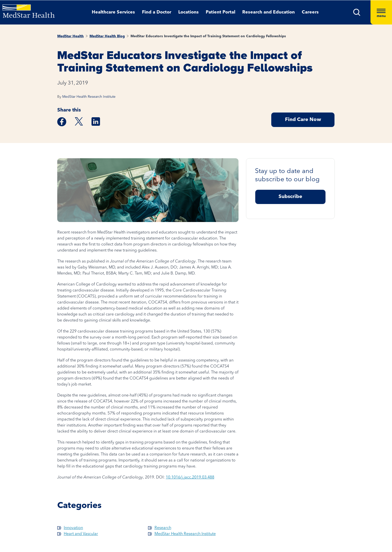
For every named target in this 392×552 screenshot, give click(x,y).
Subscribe (290, 197)
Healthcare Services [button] (113, 12)
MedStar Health (70, 36)
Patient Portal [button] (220, 12)
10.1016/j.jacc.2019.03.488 (190, 477)
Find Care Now (303, 120)
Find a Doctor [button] (157, 12)
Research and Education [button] (268, 12)
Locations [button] (188, 12)
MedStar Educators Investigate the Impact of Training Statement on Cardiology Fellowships (208, 36)
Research (163, 528)
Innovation (73, 528)
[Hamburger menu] (381, 12)
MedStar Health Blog (107, 36)
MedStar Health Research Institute (89, 97)
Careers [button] (310, 12)
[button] (357, 12)
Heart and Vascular (81, 534)
